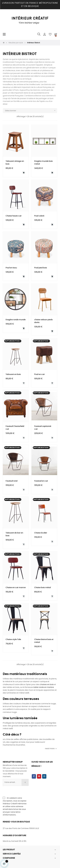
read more (51, 749)
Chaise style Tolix (13, 639)
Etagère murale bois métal (43, 163)
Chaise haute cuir (14, 216)
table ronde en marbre (44, 687)
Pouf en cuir (39, 374)
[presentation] (26, 791)
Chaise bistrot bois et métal (44, 641)
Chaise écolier (41, 533)
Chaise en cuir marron (16, 588)
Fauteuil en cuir (41, 481)
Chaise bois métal (43, 588)
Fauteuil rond (12, 481)
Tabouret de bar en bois (14, 534)
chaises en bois (47, 685)
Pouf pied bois (41, 268)
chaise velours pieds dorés (43, 321)
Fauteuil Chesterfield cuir (15, 428)
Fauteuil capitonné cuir (43, 428)
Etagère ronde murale (16, 320)
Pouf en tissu (11, 268)
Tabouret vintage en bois (15, 163)
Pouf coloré (39, 216)
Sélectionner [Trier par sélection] (31, 111)
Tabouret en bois (13, 374)
